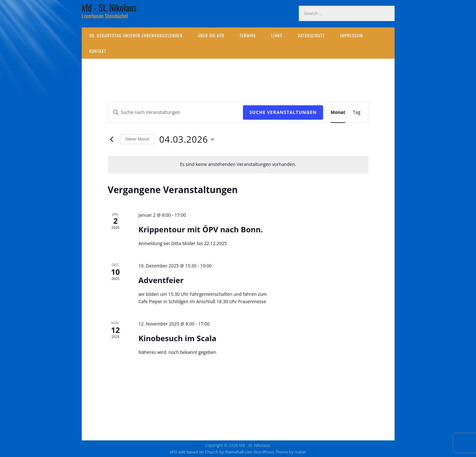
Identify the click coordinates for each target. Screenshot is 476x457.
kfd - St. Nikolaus (109, 7)
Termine (248, 35)
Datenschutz (311, 35)
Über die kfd (211, 35)
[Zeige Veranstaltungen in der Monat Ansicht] (338, 112)
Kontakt (98, 51)
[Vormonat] (112, 139)
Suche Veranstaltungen (283, 112)
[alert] (238, 165)
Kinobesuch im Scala (177, 338)
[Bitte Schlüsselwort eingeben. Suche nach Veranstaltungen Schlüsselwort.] (176, 112)
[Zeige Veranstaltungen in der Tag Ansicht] (356, 112)
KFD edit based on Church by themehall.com (211, 452)
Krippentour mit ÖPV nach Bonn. (200, 229)
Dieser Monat (137, 139)
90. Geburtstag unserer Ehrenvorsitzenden (136, 35)
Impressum (351, 35)
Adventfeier (161, 280)
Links (277, 35)
